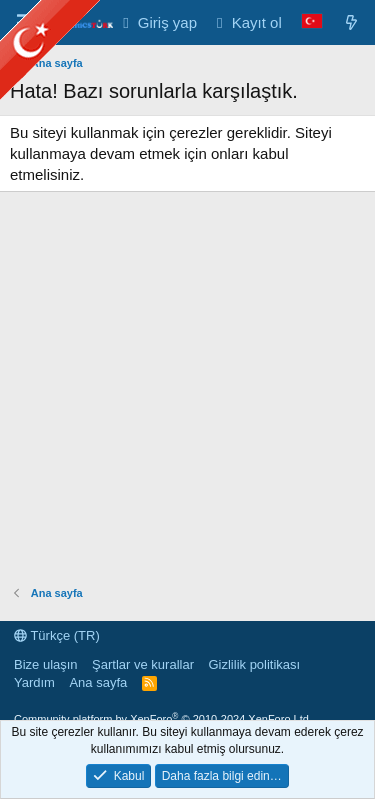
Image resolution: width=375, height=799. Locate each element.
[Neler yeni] (351, 22)
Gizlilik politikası (254, 664)
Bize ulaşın (46, 664)
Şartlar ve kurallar (143, 664)
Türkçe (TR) (57, 635)
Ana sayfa (98, 682)
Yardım (34, 682)
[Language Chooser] (312, 22)
